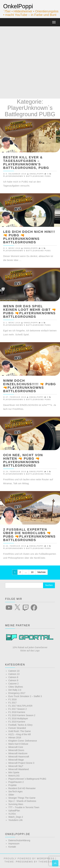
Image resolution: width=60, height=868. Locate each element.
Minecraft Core (16, 747)
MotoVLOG (14, 776)
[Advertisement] (30, 58)
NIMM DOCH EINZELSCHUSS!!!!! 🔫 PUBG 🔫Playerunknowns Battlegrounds (30, 386)
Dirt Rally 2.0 (15, 690)
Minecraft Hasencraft (19, 757)
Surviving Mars (16, 804)
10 (32, 572)
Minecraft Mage (16, 760)
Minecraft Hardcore (18, 753)
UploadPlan (14, 811)
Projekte (12, 785)
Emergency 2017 (17, 693)
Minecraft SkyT (16, 766)
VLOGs (12, 814)
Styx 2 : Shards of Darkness (22, 801)
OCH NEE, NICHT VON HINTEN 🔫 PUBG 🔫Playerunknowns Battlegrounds (23, 460)
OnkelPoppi (18, 6)
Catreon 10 (14, 671)
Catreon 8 (13, 677)
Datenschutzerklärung (19, 840)
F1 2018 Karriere (17, 712)
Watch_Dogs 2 (16, 817)
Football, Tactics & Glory (20, 725)
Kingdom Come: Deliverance (23, 741)
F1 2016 (12, 699)
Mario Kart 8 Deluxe (18, 744)
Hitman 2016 (15, 738)
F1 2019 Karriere (17, 722)
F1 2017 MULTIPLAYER (20, 706)
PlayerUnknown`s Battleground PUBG (27, 176)
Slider (11, 795)
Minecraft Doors (16, 750)
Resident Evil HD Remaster (22, 788)
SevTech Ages (15, 792)
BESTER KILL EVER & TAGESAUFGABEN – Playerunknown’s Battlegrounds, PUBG (26, 163)
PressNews (24, 862)
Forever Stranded (17, 728)
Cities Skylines (16, 687)
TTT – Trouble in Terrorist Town (24, 807)
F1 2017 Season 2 (17, 709)
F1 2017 (12, 703)
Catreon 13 (14, 674)
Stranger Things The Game (22, 798)
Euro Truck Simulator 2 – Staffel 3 (25, 696)
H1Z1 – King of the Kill (19, 734)
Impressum (14, 844)
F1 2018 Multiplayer (18, 718)
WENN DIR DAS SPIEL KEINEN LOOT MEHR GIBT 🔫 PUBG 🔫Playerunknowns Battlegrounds (30, 311)
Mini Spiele (14, 772)
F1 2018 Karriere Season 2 (22, 715)
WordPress (46, 858)
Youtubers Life (15, 820)
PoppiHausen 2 (16, 782)
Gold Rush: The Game (20, 731)
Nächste (42, 572)
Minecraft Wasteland (18, 769)
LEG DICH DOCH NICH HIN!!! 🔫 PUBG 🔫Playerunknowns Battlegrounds (29, 237)
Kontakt (12, 847)
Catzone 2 (13, 684)
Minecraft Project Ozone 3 (21, 763)
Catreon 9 (13, 680)
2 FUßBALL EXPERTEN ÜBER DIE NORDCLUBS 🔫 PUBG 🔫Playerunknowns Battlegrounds (29, 535)
